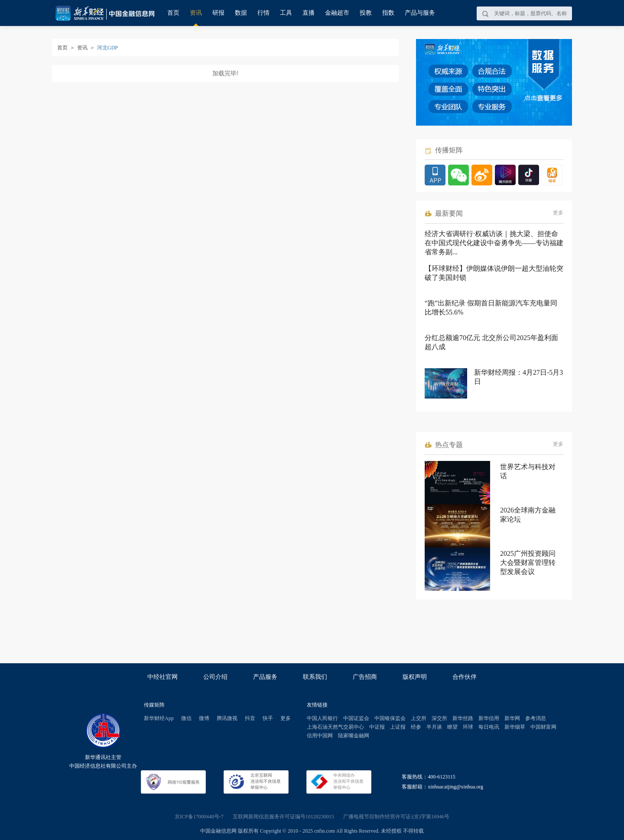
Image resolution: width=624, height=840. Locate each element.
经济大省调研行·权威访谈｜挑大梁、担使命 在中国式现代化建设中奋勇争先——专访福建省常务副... (494, 243)
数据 (241, 13)
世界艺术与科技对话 (528, 471)
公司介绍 (215, 677)
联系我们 (315, 677)
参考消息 (536, 718)
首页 (173, 13)
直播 (309, 13)
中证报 (377, 727)
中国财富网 (543, 727)
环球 (468, 727)
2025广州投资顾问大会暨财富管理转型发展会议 (528, 563)
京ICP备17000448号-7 (199, 817)
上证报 (398, 727)
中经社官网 (162, 677)
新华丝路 (463, 718)
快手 (268, 718)
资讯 (196, 13)
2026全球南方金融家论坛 (528, 515)
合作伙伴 (465, 677)
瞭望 (452, 727)
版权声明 (415, 677)
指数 (388, 13)
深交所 (439, 718)
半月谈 (434, 727)
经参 (416, 727)
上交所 (419, 718)
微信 (186, 718)
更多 (558, 213)
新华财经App (159, 718)
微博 (204, 718)
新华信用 (489, 718)
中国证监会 (356, 718)
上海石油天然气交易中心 (335, 727)
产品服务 (265, 677)
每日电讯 (489, 727)
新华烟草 (515, 727)
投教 (366, 13)
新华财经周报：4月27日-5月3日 (518, 377)
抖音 (250, 718)
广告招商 (365, 677)
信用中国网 (320, 736)
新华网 (512, 718)
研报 (218, 13)
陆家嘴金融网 (354, 736)
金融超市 (337, 13)
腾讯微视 (227, 718)
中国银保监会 (390, 718)
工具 (286, 13)
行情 (263, 13)
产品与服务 (420, 13)
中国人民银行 (322, 718)
